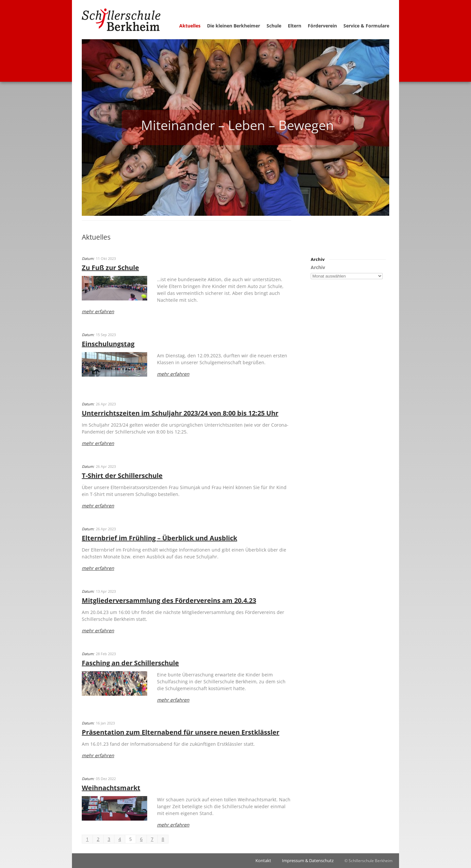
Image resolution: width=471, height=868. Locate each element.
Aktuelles (190, 26)
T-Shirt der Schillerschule (122, 476)
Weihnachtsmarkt (111, 788)
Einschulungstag (108, 344)
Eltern (295, 26)
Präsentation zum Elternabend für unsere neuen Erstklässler (181, 732)
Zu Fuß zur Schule (110, 268)
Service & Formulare (366, 26)
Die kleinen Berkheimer (234, 26)
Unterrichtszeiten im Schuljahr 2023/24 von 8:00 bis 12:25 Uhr (180, 413)
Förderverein (322, 26)
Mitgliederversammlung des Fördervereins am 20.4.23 (169, 600)
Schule (274, 26)
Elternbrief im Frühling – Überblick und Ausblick (159, 538)
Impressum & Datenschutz (308, 860)
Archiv (318, 267)
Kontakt (263, 860)
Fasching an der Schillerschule (130, 663)
